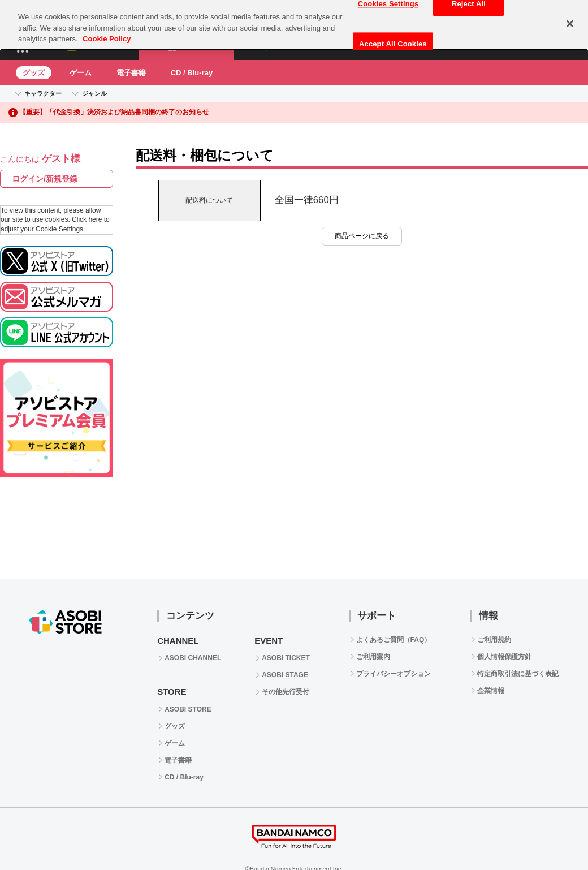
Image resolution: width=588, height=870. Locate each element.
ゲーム (81, 73)
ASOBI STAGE (285, 675)
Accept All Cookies (393, 44)
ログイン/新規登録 (45, 179)
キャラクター (43, 93)
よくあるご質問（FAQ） (394, 640)
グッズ (34, 73)
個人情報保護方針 (504, 657)
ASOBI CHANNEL (193, 658)
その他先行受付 (286, 692)
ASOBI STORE (188, 709)
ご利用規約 (494, 640)
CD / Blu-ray (192, 73)
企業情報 (491, 691)
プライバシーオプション (394, 674)
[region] (294, 25)
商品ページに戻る (362, 236)
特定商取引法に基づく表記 (518, 674)
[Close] (570, 24)
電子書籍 (131, 73)
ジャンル (94, 93)
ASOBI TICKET (286, 658)
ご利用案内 (373, 657)
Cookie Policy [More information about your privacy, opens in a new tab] (107, 39)
